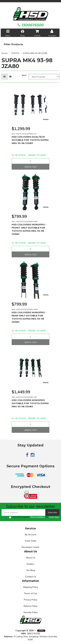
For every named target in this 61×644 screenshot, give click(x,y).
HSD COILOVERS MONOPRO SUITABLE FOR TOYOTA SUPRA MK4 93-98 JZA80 (30, 403)
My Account (30, 534)
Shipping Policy (30, 587)
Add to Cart (30, 167)
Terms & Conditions (38, 517)
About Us (31, 558)
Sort (24, 75)
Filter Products (13, 44)
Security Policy (30, 612)
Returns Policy (30, 606)
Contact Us (30, 577)
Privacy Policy (54, 517)
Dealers (30, 564)
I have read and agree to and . (34, 517)
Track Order (30, 541)
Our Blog (30, 570)
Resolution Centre (31, 547)
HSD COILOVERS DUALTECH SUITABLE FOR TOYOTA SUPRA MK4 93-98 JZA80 (30, 140)
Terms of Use (30, 593)
